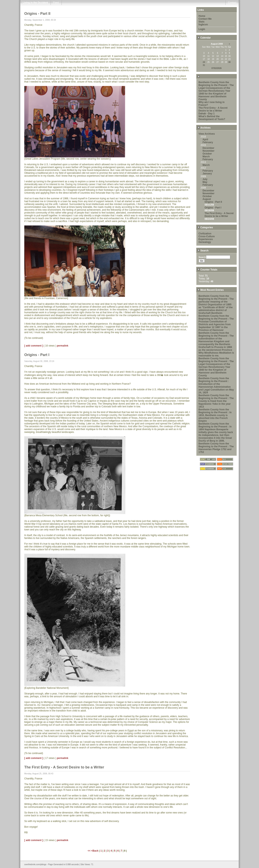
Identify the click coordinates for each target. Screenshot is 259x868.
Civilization (205, 234)
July (205, 179)
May (205, 182)
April (205, 139)
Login (202, 29)
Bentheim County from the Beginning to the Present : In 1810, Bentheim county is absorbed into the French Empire (215, 415)
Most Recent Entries (211, 290)
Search (203, 251)
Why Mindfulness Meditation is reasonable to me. (216, 354)
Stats (201, 22)
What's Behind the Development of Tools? (212, 118)
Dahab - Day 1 (206, 114)
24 (204, 62)
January (207, 174)
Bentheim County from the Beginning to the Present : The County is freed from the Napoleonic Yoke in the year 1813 (216, 401)
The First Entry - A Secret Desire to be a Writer (213, 109)
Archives (204, 128)
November (209, 151)
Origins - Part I (213, 208)
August (207, 199)
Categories (205, 227)
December (208, 148)
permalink (63, 346)
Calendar (204, 38)
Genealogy (205, 242)
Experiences (206, 239)
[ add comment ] (34, 346)
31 (204, 65)
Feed (56, 3)
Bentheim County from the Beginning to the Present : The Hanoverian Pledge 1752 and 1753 (216, 448)
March (206, 157)
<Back (95, 851)
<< (89, 851)
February (208, 142)
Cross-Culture (207, 236)
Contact (232, 3)
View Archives (207, 134)
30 (229, 62)
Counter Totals (207, 270)
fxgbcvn (203, 25)
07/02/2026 (217, 68)
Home (202, 16)
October (207, 154)
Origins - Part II (213, 202)
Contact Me (205, 19)
